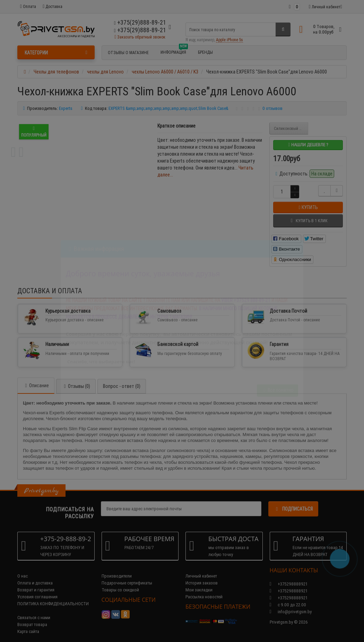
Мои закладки (199, 583)
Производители (117, 569)
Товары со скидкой (120, 583)
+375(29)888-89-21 (140, 30)
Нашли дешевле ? (308, 145)
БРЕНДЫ (205, 52)
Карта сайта (28, 624)
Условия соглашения (37, 590)
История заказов (202, 576)
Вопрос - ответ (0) (122, 379)
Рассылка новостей (204, 590)
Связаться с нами (34, 611)
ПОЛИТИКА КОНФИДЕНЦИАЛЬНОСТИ (53, 597)
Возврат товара (32, 618)
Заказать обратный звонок (140, 37)
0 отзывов (272, 108)
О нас (23, 569)
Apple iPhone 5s (229, 40)
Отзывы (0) (76, 379)
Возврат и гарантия (36, 583)
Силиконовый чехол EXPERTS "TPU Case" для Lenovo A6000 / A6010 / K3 (291, 128)
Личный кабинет (201, 569)
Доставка (53, 6)
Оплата (28, 6)
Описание (36, 379)
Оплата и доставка (35, 576)
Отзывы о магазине (128, 53)
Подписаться (293, 502)
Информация (174, 51)
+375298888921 (289, 584)
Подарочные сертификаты (127, 576)
